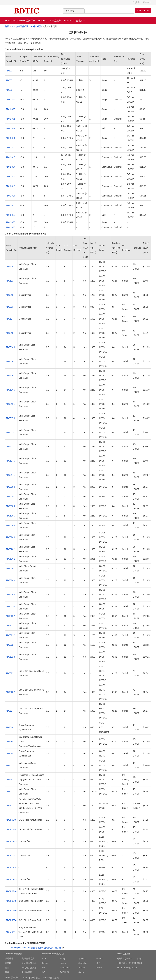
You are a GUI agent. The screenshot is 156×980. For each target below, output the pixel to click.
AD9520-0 (11, 537)
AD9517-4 (11, 475)
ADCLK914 (11, 867)
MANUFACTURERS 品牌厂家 (20, 21)
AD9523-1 (11, 692)
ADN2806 (10, 119)
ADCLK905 (11, 841)
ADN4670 (10, 932)
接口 (7, 968)
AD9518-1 (11, 496)
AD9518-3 (11, 516)
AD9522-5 (11, 657)
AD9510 (10, 267)
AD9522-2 (11, 626)
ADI (44, 958)
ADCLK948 (11, 901)
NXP (98, 963)
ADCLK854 (11, 829)
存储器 (8, 963)
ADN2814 (10, 167)
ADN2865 (10, 227)
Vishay (81, 972)
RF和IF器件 (36, 26)
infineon (99, 958)
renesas (82, 968)
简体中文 (147, 2)
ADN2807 (10, 128)
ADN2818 (10, 205)
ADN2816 (10, 186)
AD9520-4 (11, 580)
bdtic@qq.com (131, 968)
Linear (45, 963)
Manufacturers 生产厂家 (53, 954)
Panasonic (65, 968)
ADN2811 (10, 138)
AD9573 (10, 806)
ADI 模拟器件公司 (20, 26)
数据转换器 (27, 972)
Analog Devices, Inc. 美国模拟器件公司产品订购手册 (36, 948)
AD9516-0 (11, 347)
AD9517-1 (11, 432)
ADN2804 (10, 100)
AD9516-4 (11, 404)
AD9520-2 (11, 559)
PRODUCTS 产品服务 (50, 21)
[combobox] (74, 11)
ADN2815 (10, 176)
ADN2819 (10, 215)
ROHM (99, 968)
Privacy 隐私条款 (51, 978)
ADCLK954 (11, 920)
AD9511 (10, 281)
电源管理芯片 (28, 958)
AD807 (9, 80)
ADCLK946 (11, 891)
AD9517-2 (11, 447)
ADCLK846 (11, 820)
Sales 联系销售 (124, 954)
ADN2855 (10, 222)
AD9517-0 (11, 418)
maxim (63, 963)
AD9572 (10, 791)
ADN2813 (10, 157)
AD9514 (10, 319)
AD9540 (10, 727)
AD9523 (10, 673)
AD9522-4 (11, 645)
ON (44, 968)
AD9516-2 (11, 376)
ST (44, 972)
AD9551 (10, 765)
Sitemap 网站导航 (31, 978)
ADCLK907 (11, 856)
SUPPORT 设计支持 (74, 21)
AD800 (9, 71)
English (136, 2)
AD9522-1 (11, 616)
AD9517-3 (11, 461)
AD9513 (10, 307)
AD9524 (10, 711)
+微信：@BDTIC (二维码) (129, 958)
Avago (63, 958)
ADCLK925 (11, 879)
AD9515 (10, 333)
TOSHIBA (65, 972)
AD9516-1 (11, 361)
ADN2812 (10, 148)
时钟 (7, 972)
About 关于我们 (12, 978)
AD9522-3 (11, 635)
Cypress (82, 958)
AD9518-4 (11, 525)
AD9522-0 (11, 606)
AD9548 (10, 742)
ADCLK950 (11, 911)
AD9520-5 (11, 595)
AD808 (9, 90)
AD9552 (10, 780)
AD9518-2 (11, 506)
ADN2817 (10, 196)
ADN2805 (10, 109)
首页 (7, 26)
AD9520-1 (11, 549)
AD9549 (10, 753)
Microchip (82, 963)
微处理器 (9, 958)
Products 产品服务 (13, 954)
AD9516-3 (11, 390)
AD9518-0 (11, 487)
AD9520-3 (11, 568)
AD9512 (10, 295)
